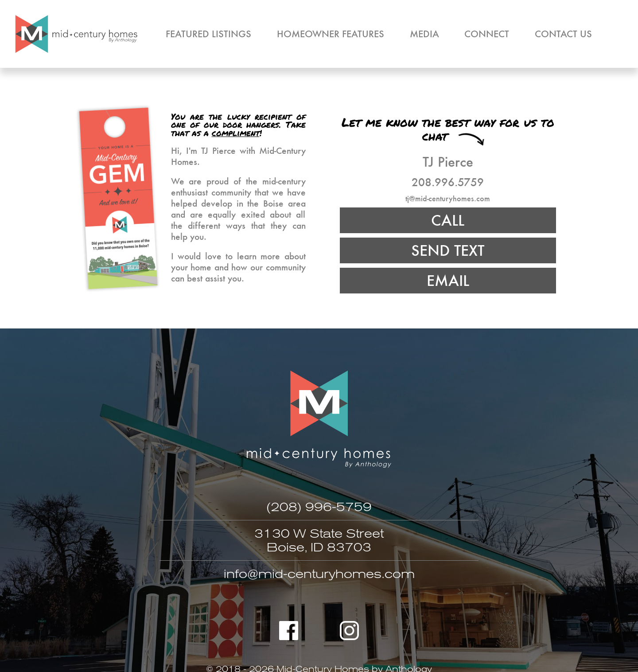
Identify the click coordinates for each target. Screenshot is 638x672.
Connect (487, 34)
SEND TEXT (448, 250)
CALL (448, 220)
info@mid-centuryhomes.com (319, 574)
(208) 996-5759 (319, 507)
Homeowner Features (331, 34)
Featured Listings (208, 34)
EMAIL (448, 280)
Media (424, 34)
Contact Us (563, 34)
